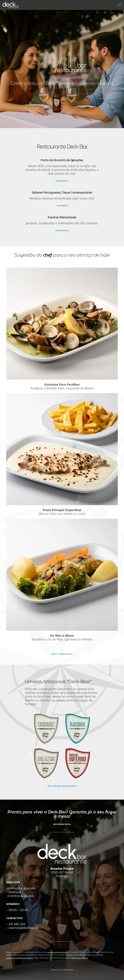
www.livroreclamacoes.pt (58, 952)
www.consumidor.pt (80, 958)
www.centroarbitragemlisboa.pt (19, 958)
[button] (3, 977)
